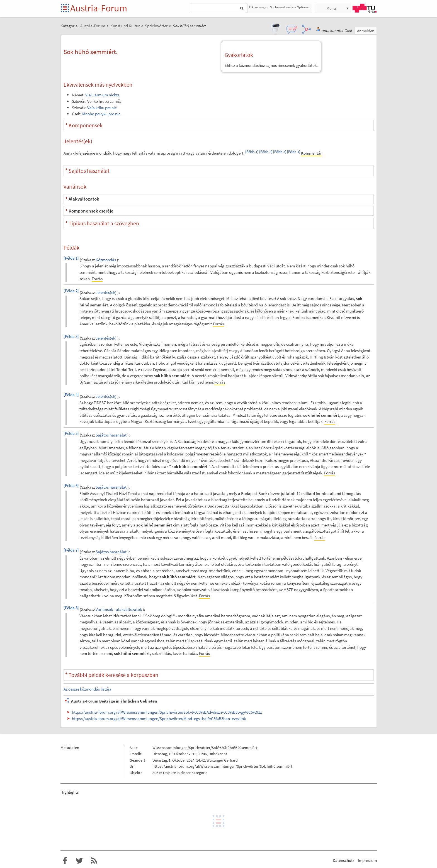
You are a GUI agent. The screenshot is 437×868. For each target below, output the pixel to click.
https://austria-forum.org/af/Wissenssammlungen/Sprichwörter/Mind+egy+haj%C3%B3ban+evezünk (159, 719)
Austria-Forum (99, 8)
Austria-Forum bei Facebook (65, 861)
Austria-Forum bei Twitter (79, 861)
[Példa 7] (71, 550)
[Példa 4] (294, 152)
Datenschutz (343, 860)
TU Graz (365, 8)
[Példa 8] (71, 608)
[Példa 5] (71, 433)
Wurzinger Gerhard (222, 760)
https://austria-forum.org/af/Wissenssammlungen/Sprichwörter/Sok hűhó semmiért (222, 766)
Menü (331, 8)
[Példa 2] (266, 152)
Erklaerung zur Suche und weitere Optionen (280, 7)
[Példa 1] (252, 152)
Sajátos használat (111, 435)
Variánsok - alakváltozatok (119, 609)
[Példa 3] (280, 152)
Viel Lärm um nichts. (103, 95)
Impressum (367, 860)
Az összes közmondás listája (88, 689)
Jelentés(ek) (106, 292)
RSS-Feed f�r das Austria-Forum (94, 861)
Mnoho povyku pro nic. (102, 114)
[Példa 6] (71, 485)
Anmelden (366, 31)
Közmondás (106, 260)
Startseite (65, 8)
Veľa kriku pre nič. (103, 108)
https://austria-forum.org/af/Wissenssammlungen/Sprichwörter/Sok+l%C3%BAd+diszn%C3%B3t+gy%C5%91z (167, 712)
